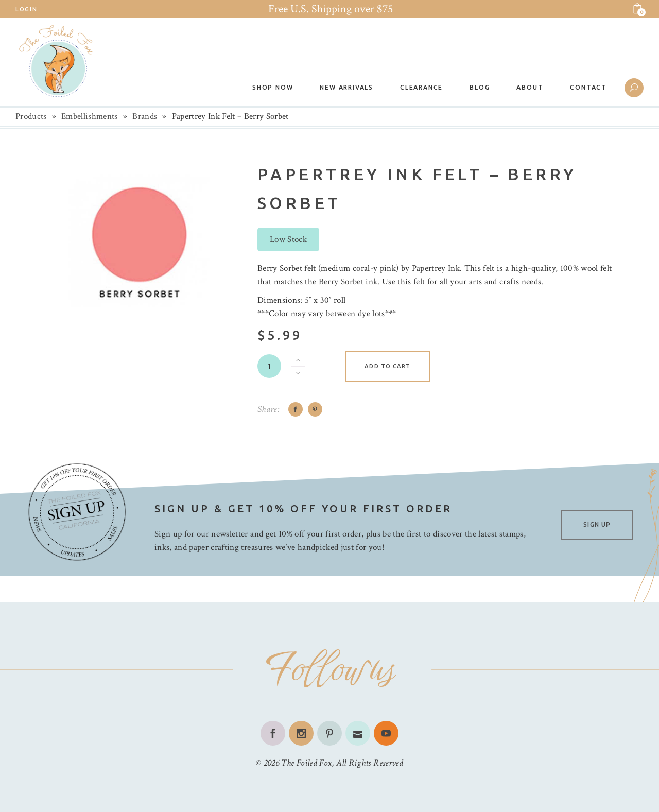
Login (26, 9)
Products (31, 116)
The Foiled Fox (306, 763)
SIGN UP (597, 524)
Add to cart (387, 366)
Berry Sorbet (341, 282)
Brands (145, 116)
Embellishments (90, 116)
